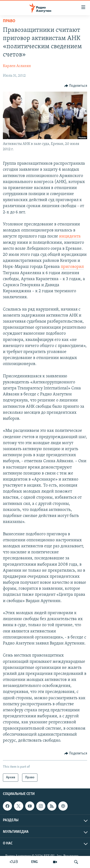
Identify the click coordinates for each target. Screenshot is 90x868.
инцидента (70, 236)
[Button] (76, 86)
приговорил (72, 267)
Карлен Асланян (17, 66)
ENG (34, 862)
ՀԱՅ (14, 862)
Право (9, 21)
